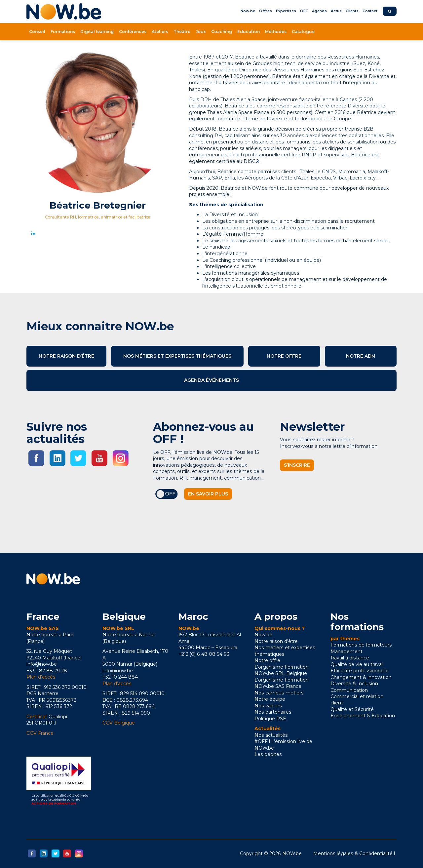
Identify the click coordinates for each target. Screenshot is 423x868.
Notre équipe (270, 699)
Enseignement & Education (363, 716)
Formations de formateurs (361, 645)
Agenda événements (211, 380)
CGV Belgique (119, 723)
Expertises (286, 11)
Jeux (201, 32)
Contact (370, 11)
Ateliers (160, 32)
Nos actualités (271, 735)
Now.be (248, 11)
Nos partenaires (273, 712)
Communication (349, 690)
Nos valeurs (268, 706)
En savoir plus (208, 494)
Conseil (37, 32)
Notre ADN (361, 356)
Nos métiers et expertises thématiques (177, 356)
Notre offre (284, 356)
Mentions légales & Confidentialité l (354, 853)
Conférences (133, 32)
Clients (352, 11)
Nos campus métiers (279, 693)
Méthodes (276, 32)
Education (249, 32)
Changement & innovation (361, 677)
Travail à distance (350, 658)
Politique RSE (270, 719)
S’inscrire (297, 465)
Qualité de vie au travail (357, 664)
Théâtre (182, 32)
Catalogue (303, 32)
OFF (304, 11)
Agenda (319, 11)
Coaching (222, 32)
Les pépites (268, 754)
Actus (336, 11)
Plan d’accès (41, 677)
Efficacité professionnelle (360, 671)
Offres (266, 11)
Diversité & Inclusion (354, 684)
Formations (63, 32)
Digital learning (97, 32)
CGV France (40, 733)
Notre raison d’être (66, 356)
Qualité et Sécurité (352, 709)
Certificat (37, 717)
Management (346, 651)
